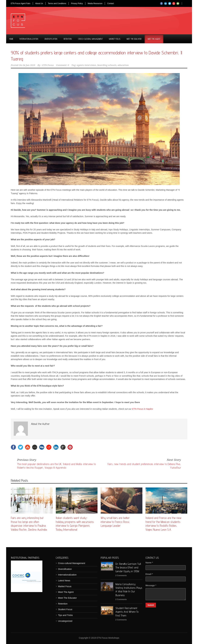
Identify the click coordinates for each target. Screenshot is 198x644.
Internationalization (29, 39)
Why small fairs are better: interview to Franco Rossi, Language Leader (115, 522)
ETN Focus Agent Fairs (21, 3)
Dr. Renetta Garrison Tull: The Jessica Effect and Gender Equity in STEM (128, 567)
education (123, 65)
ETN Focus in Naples (143, 409)
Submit (151, 605)
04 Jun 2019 (29, 65)
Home (11, 39)
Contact (110, 3)
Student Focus (65, 609)
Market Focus (115, 39)
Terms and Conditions (57, 3)
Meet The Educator (134, 39)
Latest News (64, 581)
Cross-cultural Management (90, 39)
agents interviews (86, 65)
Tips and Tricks (66, 615)
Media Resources (95, 3)
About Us (39, 3)
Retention (68, 39)
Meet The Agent (154, 39)
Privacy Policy (77, 3)
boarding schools (107, 65)
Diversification (51, 39)
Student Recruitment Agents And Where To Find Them (127, 612)
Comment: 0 (63, 65)
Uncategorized (65, 621)
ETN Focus (48, 65)
